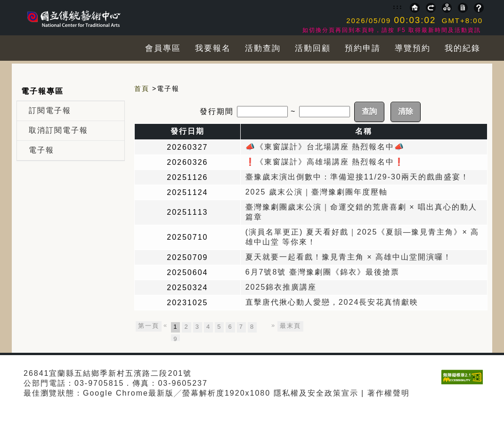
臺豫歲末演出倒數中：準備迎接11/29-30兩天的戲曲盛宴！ (357, 177)
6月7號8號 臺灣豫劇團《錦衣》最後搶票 (322, 272)
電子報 (41, 150)
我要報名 (213, 48)
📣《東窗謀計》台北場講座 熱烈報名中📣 (325, 147)
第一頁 (149, 326)
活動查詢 (263, 48)
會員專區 (163, 48)
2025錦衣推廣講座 (281, 287)
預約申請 (363, 48)
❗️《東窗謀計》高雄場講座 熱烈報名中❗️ (325, 162)
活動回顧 (313, 48)
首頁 (142, 89)
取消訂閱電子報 (58, 130)
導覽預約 (413, 48)
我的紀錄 (463, 48)
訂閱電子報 (50, 110)
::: (398, 7)
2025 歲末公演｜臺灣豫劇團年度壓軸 (317, 192)
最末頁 (290, 326)
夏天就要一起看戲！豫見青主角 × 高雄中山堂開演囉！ (349, 257)
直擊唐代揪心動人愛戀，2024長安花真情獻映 (332, 302)
